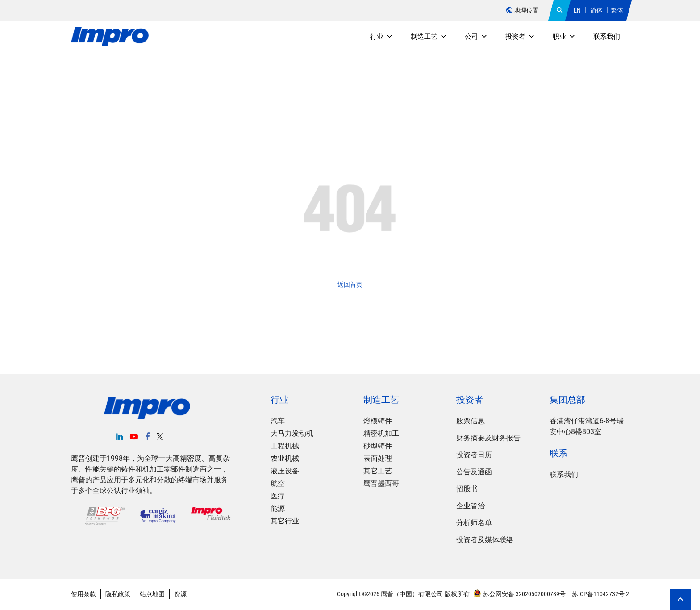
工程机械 (285, 446)
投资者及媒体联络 (485, 540)
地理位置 (523, 10)
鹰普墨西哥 (381, 483)
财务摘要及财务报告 (488, 438)
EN (577, 10)
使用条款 (83, 594)
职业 (564, 37)
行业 (381, 37)
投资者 (520, 37)
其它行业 (285, 521)
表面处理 (378, 458)
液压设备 (285, 471)
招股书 (467, 489)
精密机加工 (381, 433)
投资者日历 (474, 455)
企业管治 (471, 506)
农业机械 (285, 458)
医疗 (278, 496)
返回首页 (350, 284)
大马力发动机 (292, 433)
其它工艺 (378, 471)
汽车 (278, 421)
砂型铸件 (378, 446)
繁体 (617, 10)
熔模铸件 (378, 421)
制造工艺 (429, 37)
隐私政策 (118, 594)
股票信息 (471, 421)
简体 (596, 10)
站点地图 (152, 594)
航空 (278, 483)
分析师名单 (474, 523)
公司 (476, 37)
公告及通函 (474, 472)
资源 (180, 594)
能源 (278, 508)
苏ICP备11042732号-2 (600, 594)
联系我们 (607, 37)
